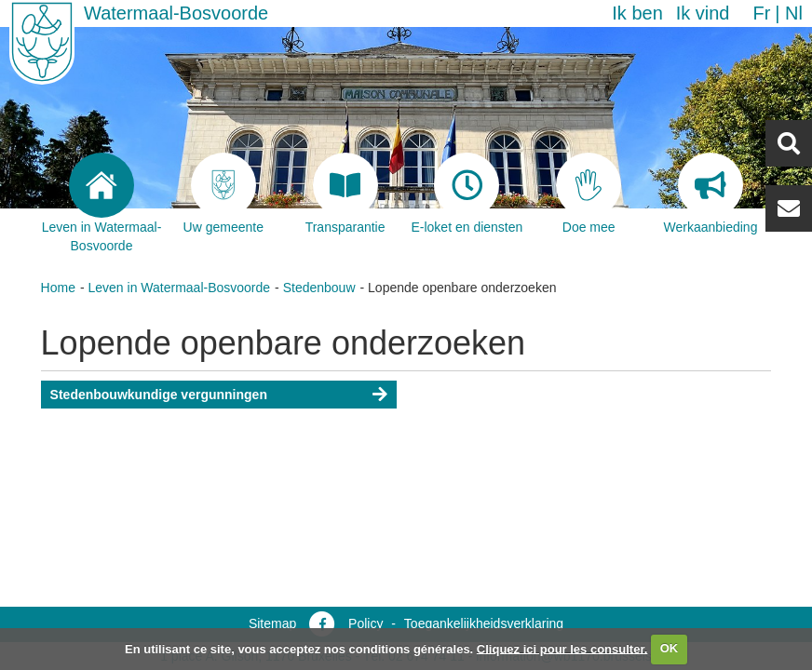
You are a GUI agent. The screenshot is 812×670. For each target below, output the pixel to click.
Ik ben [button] (637, 13)
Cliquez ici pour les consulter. (562, 648)
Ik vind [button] (703, 13)
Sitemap (272, 623)
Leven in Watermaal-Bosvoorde (180, 288)
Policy (365, 623)
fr (761, 13)
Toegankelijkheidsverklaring (484, 623)
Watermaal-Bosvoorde (176, 13)
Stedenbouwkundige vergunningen (159, 395)
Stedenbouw (319, 288)
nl (794, 13)
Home (58, 288)
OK (670, 648)
